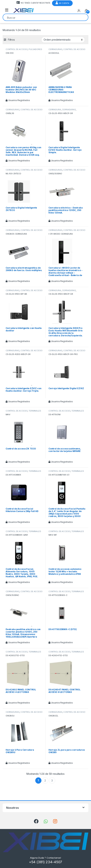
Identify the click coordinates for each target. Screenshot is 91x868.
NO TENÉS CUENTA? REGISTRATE (33, 2)
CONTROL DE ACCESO (17, 49)
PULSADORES (35, 49)
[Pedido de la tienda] (63, 40)
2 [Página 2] (45, 781)
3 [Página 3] (52, 781)
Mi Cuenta (62, 3)
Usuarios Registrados (18, 100)
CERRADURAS (55, 49)
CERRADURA (55, 110)
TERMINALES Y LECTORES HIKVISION (23, 412)
